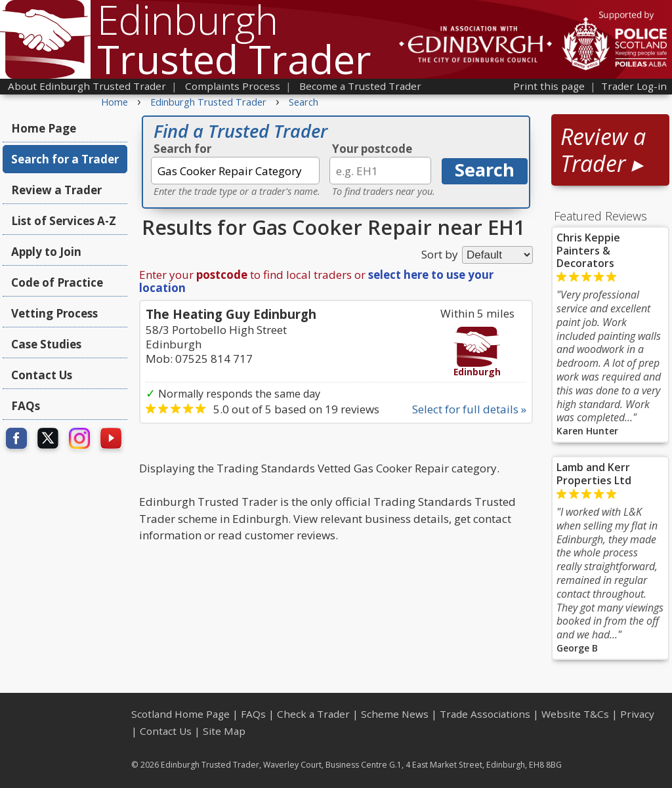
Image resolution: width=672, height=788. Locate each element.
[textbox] (235, 171)
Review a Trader (56, 190)
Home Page (44, 128)
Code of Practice (57, 282)
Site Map (224, 731)
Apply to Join (46, 252)
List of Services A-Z (64, 221)
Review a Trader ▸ (603, 150)
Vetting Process (54, 313)
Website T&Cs (575, 714)
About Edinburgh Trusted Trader (87, 86)
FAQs (26, 406)
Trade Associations (485, 714)
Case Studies (46, 344)
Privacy (637, 714)
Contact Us (42, 375)
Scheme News (395, 714)
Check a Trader (313, 714)
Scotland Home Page (180, 714)
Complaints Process (233, 86)
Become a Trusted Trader (360, 86)
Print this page (549, 86)
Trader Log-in (634, 86)
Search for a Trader (65, 159)
